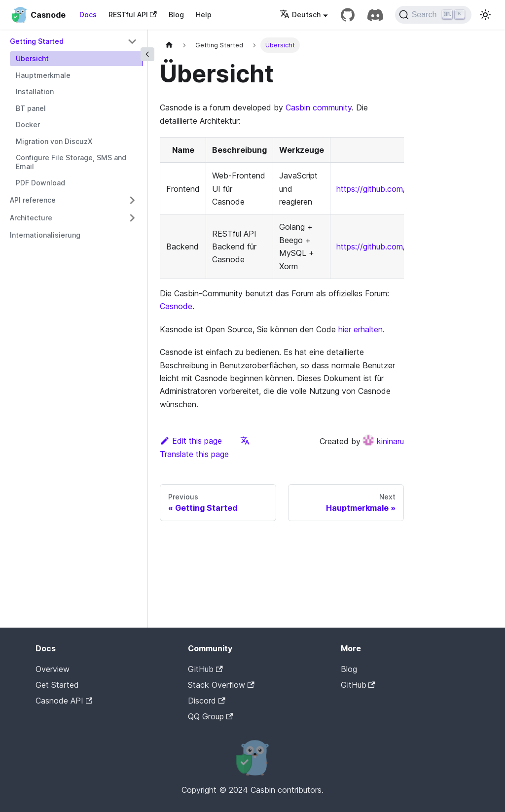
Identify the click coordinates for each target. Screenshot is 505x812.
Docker (28, 124)
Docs (88, 15)
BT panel (31, 108)
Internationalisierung (45, 235)
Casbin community (319, 107)
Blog (176, 15)
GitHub (205, 669)
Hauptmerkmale (43, 75)
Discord (206, 701)
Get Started (57, 685)
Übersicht (32, 58)
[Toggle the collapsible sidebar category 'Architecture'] (132, 218)
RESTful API (133, 15)
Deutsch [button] (300, 15)
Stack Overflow (221, 685)
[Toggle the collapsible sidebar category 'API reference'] (132, 200)
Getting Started (37, 41)
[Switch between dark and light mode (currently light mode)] (485, 15)
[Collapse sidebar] (147, 54)
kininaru (383, 441)
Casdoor (383, 700)
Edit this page (191, 441)
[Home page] (169, 45)
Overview (53, 669)
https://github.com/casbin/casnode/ (402, 247)
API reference (33, 200)
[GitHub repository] (348, 15)
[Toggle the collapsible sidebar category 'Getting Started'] (132, 41)
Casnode (176, 306)
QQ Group (210, 716)
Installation (35, 91)
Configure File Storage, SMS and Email (71, 162)
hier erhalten (361, 329)
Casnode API (64, 701)
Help (204, 15)
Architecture (31, 218)
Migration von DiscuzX (54, 141)
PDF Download (40, 183)
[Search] (433, 15)
